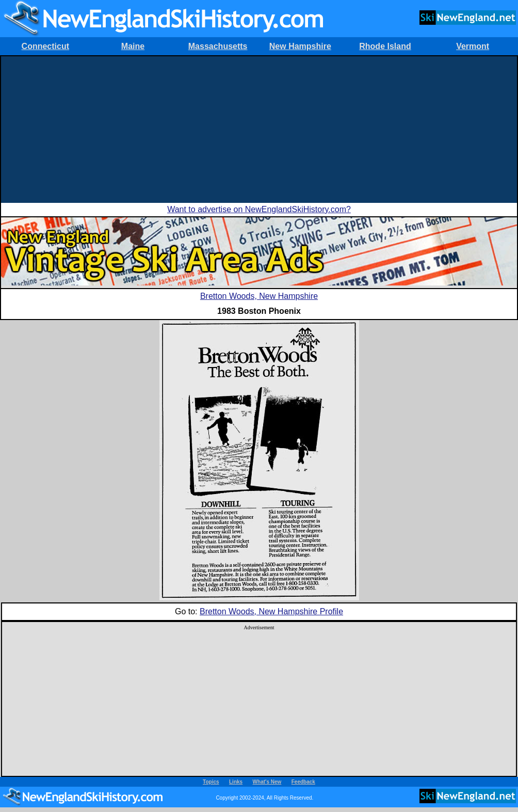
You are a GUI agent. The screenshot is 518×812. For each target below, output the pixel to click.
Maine (133, 46)
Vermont (473, 46)
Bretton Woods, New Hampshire (259, 296)
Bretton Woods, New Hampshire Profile (271, 611)
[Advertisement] (259, 129)
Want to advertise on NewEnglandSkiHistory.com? (259, 209)
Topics (211, 782)
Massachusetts (218, 46)
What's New (267, 782)
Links (236, 782)
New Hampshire (300, 46)
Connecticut (45, 46)
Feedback (303, 782)
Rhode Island (385, 46)
